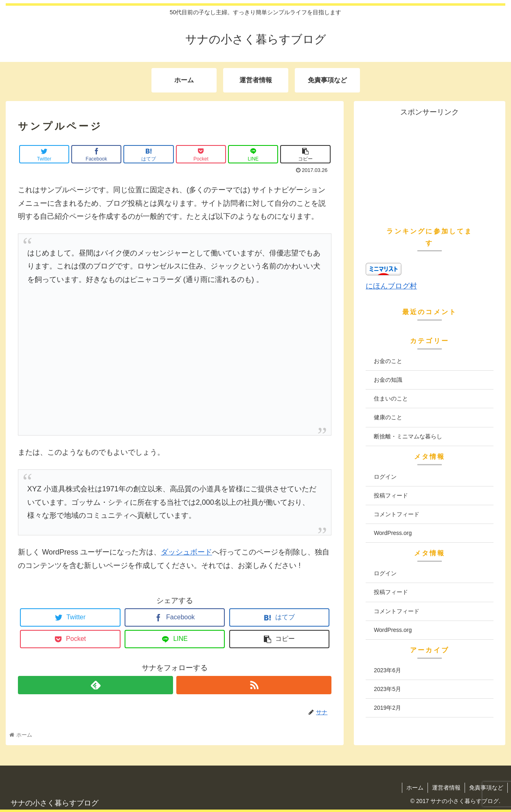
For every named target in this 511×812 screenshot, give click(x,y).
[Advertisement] (175, 374)
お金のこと (388, 361)
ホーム (415, 788)
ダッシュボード (186, 552)
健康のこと (388, 417)
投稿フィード (391, 495)
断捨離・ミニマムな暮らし (408, 436)
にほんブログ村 (391, 286)
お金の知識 (388, 380)
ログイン (385, 477)
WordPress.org (393, 533)
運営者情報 (446, 788)
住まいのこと (391, 398)
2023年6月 (387, 670)
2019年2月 (387, 708)
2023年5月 (387, 689)
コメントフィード (397, 514)
